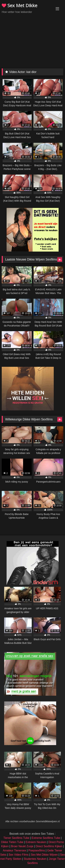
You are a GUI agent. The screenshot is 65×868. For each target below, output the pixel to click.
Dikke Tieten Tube (12, 842)
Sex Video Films (19, 855)
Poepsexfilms (37, 850)
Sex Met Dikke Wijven (44, 855)
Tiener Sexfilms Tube (16, 838)
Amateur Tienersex (15, 850)
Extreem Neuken (36, 842)
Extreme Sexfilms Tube (46, 838)
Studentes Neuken (35, 859)
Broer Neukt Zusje (22, 846)
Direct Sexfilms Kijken (49, 846)
